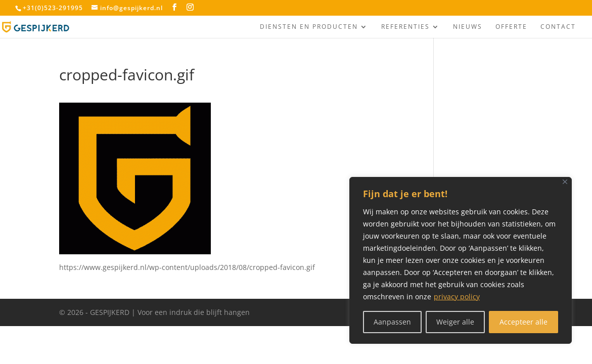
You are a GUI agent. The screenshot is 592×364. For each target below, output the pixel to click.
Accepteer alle (523, 322)
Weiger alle (455, 322)
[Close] (565, 182)
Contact (558, 27)
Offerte (511, 27)
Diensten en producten (309, 27)
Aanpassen (392, 322)
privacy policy (457, 297)
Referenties (405, 27)
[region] (461, 260)
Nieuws (468, 27)
